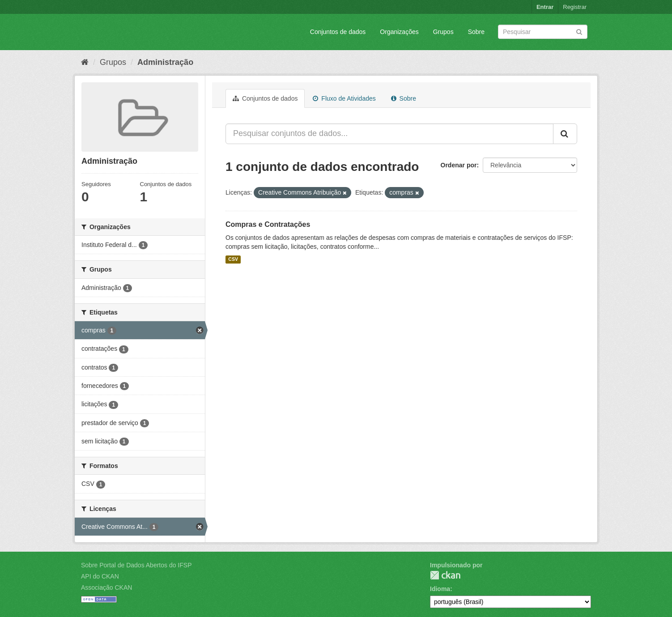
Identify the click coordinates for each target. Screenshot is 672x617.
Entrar (545, 7)
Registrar (575, 7)
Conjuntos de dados (338, 32)
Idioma (440, 589)
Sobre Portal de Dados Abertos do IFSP (136, 565)
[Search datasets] (543, 32)
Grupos (443, 32)
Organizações (399, 32)
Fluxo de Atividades (344, 98)
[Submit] (579, 31)
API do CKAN (100, 576)
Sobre (476, 32)
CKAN (445, 575)
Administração (165, 62)
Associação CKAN (106, 587)
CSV (233, 260)
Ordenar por (459, 165)
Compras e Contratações (268, 224)
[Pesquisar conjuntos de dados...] (389, 134)
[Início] (85, 62)
